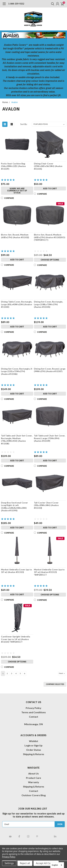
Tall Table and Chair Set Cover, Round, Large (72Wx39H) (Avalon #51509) (50, 438)
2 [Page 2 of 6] (7, 673)
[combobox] (57, 865)
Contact (34, 717)
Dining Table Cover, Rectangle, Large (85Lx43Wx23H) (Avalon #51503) (17, 304)
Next (62, 673)
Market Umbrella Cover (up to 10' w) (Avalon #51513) (16, 571)
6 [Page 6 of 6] (25, 673)
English (55, 865)
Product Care (33, 778)
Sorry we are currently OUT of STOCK (17, 191)
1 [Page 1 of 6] (3, 673)
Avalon (15, 102)
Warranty (34, 782)
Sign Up (38, 745)
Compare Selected (55, 684)
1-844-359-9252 (16, 4)
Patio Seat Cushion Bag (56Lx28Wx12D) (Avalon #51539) (13, 166)
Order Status (34, 750)
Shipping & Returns (34, 754)
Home (5, 102)
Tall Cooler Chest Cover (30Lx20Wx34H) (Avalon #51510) (46, 505)
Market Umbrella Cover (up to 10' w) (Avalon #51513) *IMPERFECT (49, 572)
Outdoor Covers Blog (34, 795)
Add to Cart (50, 189)
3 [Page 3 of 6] (12, 673)
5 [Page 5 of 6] (20, 673)
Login (28, 745)
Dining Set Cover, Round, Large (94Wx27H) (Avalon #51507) (50, 370)
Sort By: (24, 124)
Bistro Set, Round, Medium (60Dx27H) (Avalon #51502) (15, 236)
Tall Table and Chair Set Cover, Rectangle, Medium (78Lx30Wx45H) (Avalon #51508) (17, 440)
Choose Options (50, 260)
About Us (33, 773)
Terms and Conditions (34, 712)
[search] (52, 4)
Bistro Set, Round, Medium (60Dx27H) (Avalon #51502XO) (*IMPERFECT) (50, 237)
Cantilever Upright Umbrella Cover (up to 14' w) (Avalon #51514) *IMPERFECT (16, 639)
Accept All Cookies (46, 863)
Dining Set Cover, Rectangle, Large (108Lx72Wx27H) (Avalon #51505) (48, 304)
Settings (9, 863)
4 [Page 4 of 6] (16, 673)
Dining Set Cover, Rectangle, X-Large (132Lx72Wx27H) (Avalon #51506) (17, 371)
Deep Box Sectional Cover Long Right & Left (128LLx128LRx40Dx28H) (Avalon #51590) (14, 507)
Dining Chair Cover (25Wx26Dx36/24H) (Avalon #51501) (48, 166)
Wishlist (34, 741)
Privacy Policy (33, 708)
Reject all (25, 863)
